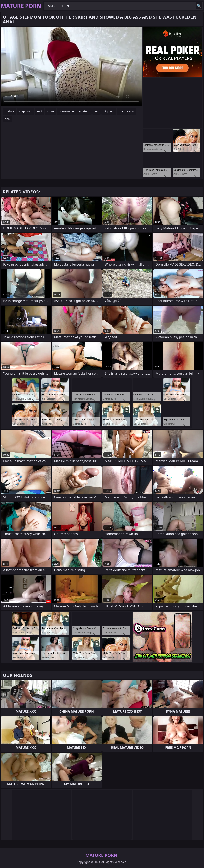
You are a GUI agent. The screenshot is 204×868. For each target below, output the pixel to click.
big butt (109, 111)
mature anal (127, 111)
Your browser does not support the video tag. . (71, 66)
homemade (66, 111)
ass (97, 111)
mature (10, 111)
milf (40, 111)
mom (51, 111)
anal (8, 119)
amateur (84, 111)
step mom (26, 111)
